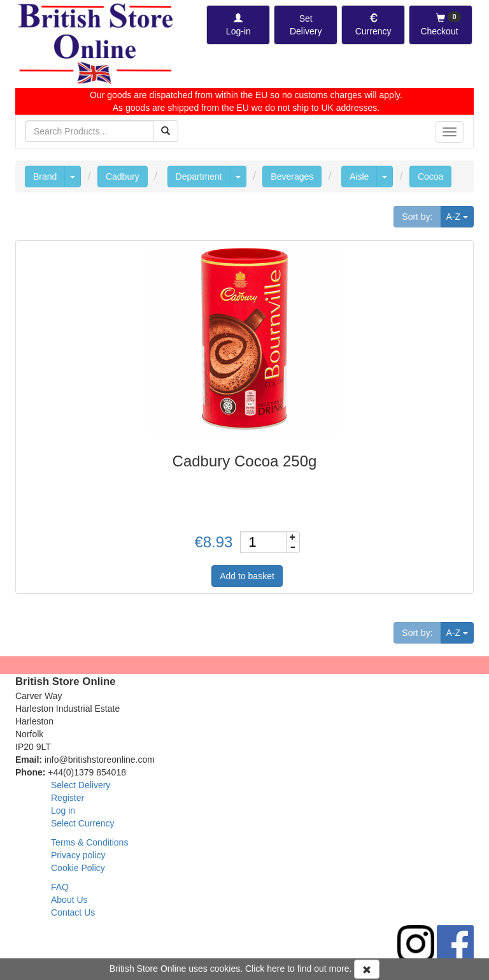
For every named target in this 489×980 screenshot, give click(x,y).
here (276, 969)
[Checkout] (441, 25)
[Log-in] (238, 25)
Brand (45, 177)
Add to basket (247, 576)
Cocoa (430, 177)
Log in (63, 811)
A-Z (460, 216)
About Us (69, 900)
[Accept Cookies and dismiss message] (367, 969)
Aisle (359, 177)
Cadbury (123, 177)
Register (67, 798)
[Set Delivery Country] (306, 25)
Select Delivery (81, 785)
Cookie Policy (78, 868)
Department (199, 177)
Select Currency (83, 823)
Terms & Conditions (89, 842)
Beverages (292, 177)
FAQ (60, 887)
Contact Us (73, 912)
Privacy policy (78, 855)
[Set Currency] (373, 25)
